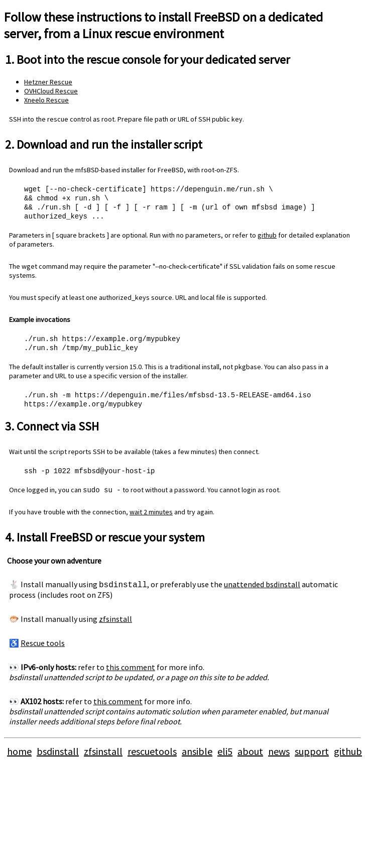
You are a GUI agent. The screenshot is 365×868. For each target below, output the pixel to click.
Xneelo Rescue (46, 100)
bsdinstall (58, 757)
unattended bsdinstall (262, 590)
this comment (131, 673)
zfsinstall (115, 624)
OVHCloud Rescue (51, 91)
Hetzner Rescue (48, 82)
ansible (197, 757)
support (312, 757)
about (250, 757)
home (19, 757)
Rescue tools (43, 648)
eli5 (225, 757)
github (267, 237)
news (279, 757)
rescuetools (152, 757)
